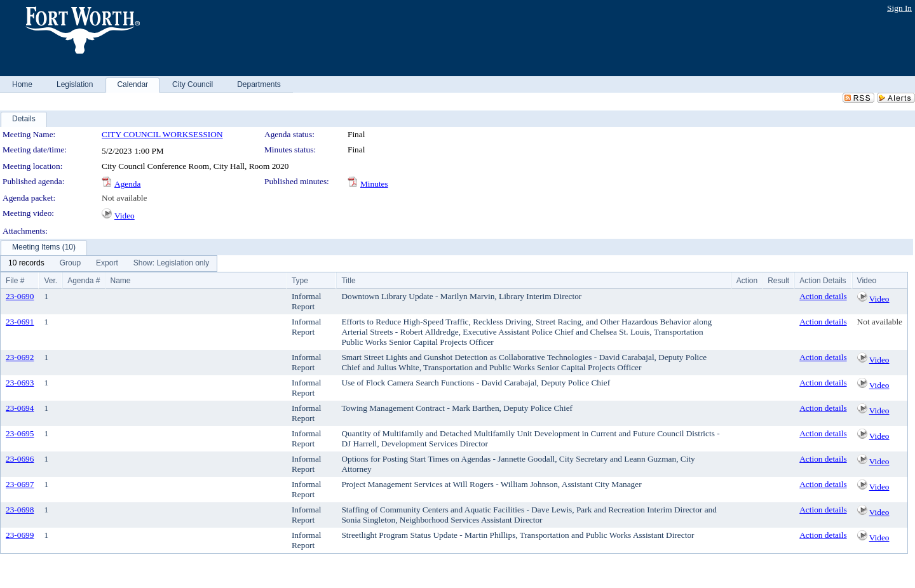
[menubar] (109, 264)
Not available (124, 198)
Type (300, 281)
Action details (823, 296)
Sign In (899, 8)
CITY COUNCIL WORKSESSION (162, 134)
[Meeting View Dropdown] (171, 264)
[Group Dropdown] (70, 264)
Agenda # (84, 281)
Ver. (51, 281)
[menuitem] (26, 264)
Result (778, 281)
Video (125, 216)
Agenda (127, 184)
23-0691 (20, 322)
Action (747, 281)
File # (15, 281)
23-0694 (20, 408)
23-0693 (20, 383)
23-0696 (20, 459)
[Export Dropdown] (107, 264)
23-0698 (20, 510)
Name (121, 281)
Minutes (374, 184)
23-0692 (20, 357)
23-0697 (20, 484)
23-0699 (20, 535)
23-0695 (20, 433)
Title (348, 281)
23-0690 (20, 296)
